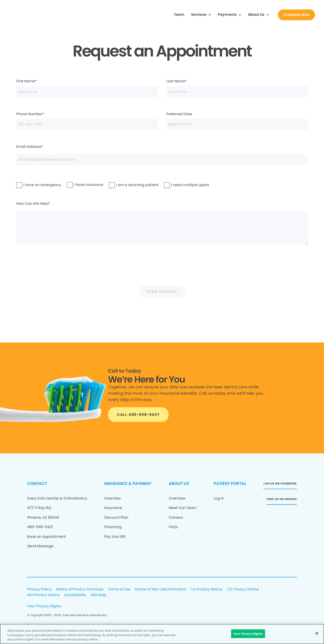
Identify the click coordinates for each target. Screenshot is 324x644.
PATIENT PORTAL (230, 483)
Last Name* (237, 88)
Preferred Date (237, 121)
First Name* (87, 88)
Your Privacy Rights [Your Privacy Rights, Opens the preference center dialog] (248, 634)
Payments (227, 15)
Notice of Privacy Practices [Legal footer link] (80, 589)
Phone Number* (87, 121)
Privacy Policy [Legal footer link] (39, 589)
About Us (256, 15)
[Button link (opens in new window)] (280, 485)
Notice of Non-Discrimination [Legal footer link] (161, 589)
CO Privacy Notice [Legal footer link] (243, 589)
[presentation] (162, 268)
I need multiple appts (178, 185)
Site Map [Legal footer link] (99, 595)
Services (199, 15)
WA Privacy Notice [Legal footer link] (43, 595)
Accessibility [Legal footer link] (75, 595)
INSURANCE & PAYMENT (128, 483)
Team (179, 15)
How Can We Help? (162, 223)
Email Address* (162, 154)
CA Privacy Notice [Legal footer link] (207, 589)
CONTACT (37, 483)
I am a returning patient (124, 185)
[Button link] (296, 15)
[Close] (317, 633)
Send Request (162, 292)
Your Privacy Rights (44, 606)
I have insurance (79, 185)
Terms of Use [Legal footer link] (119, 589)
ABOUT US (179, 483)
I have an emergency (31, 185)
